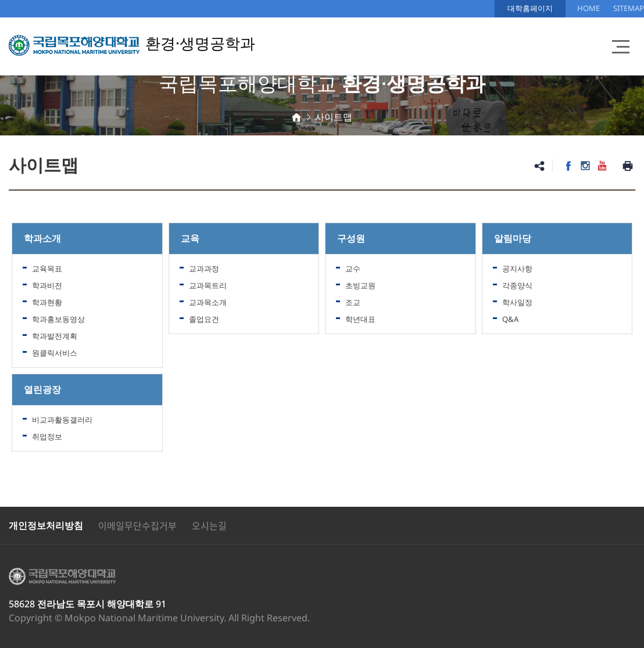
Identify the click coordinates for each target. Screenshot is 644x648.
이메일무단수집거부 (137, 525)
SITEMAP (629, 8)
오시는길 (209, 525)
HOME (588, 8)
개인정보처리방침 (46, 525)
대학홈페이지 (530, 8)
